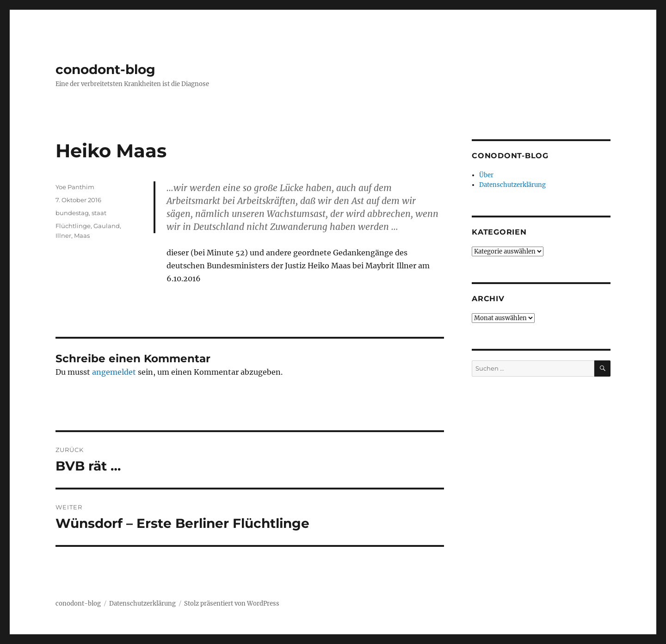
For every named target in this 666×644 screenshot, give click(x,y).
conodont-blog (105, 69)
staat (99, 213)
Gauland (107, 226)
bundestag (72, 213)
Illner (63, 235)
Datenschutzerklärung (512, 185)
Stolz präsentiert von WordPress (232, 604)
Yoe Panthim (75, 187)
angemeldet (114, 372)
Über (486, 175)
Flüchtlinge (73, 226)
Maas (82, 235)
